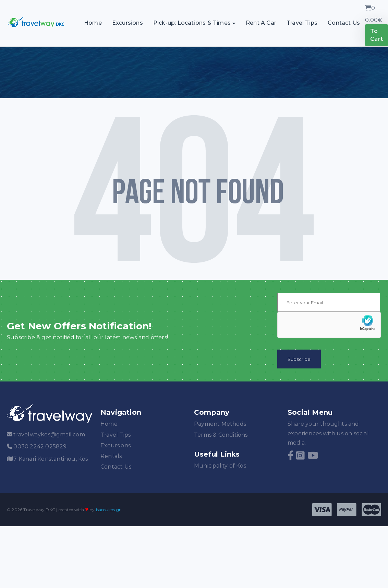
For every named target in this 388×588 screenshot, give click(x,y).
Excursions (128, 23)
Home (93, 23)
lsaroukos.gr (108, 510)
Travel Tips (302, 23)
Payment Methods (220, 424)
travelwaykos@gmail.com (49, 434)
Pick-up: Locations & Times (192, 23)
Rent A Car (261, 23)
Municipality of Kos (220, 466)
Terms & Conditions (221, 435)
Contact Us (344, 23)
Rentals (111, 456)
